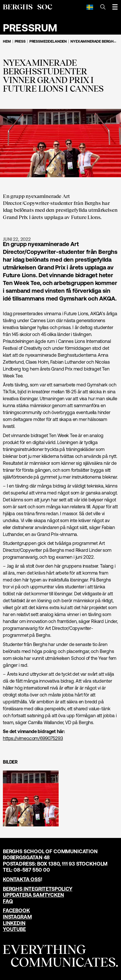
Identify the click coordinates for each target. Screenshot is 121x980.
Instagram (17, 917)
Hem (7, 41)
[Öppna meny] (115, 7)
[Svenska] (90, 7)
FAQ (8, 901)
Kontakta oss (22, 879)
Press (20, 41)
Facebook (16, 910)
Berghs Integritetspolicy (38, 889)
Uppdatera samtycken (33, 895)
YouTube (14, 929)
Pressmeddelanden (48, 41)
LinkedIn (14, 923)
